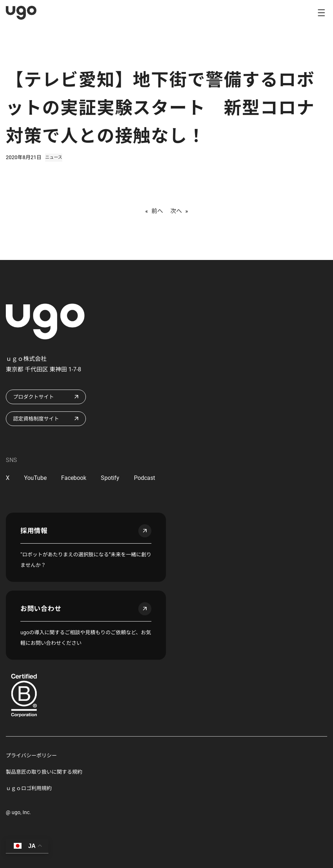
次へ (176, 211)
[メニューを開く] (321, 13)
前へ (157, 211)
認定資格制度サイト (36, 419)
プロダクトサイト (33, 397)
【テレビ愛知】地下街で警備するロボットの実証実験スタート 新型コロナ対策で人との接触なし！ (160, 108)
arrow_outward (145, 531)
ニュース (54, 157)
